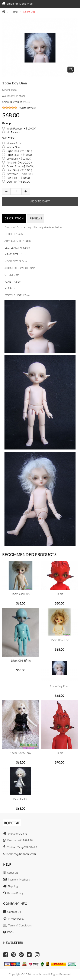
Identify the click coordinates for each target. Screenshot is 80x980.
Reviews (36, 218)
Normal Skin (14, 143)
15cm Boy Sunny (21, 753)
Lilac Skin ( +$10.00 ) (19, 170)
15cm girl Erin (20, 594)
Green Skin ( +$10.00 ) (20, 166)
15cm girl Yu (20, 799)
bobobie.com (39, 974)
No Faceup (13, 132)
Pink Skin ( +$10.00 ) (19, 163)
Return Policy (13, 893)
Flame (60, 594)
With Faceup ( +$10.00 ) (21, 129)
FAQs (8, 932)
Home (14, 12)
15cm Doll (29, 12)
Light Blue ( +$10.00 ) (20, 155)
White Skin (13, 147)
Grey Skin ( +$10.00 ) (20, 174)
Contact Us (12, 912)
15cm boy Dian (60, 686)
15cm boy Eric (60, 640)
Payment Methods (17, 880)
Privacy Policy (14, 919)
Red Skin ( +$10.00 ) (19, 178)
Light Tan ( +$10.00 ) (19, 151)
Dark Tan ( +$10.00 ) (19, 182)
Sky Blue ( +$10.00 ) (19, 159)
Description (14, 218)
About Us (11, 873)
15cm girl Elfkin (21, 661)
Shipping (11, 886)
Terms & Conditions (17, 925)
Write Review (28, 108)
